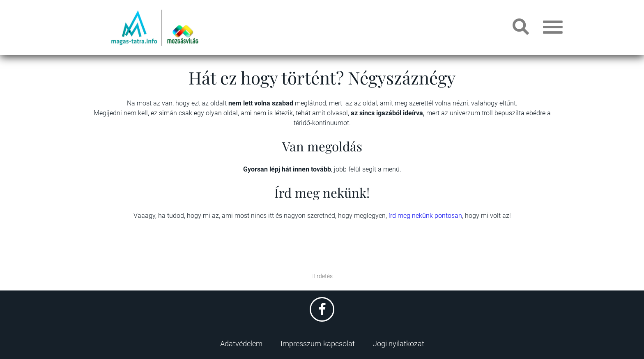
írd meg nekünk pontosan (425, 216)
